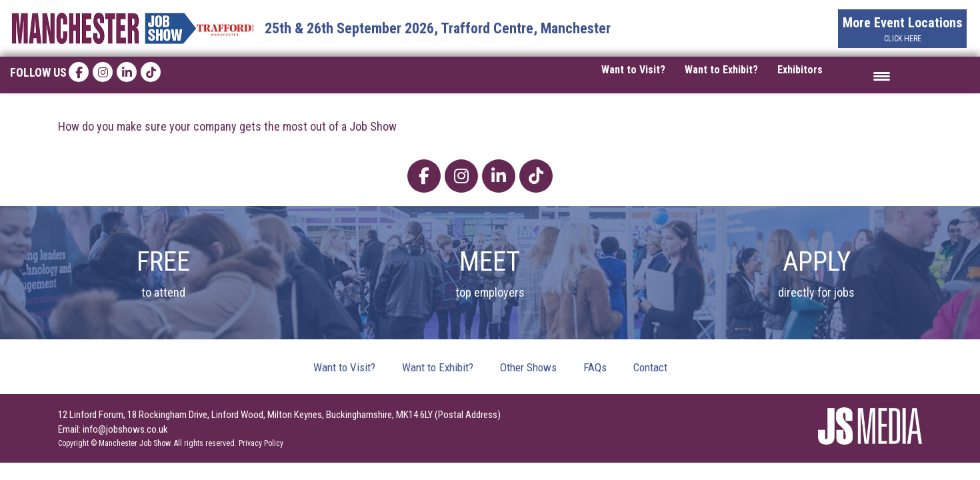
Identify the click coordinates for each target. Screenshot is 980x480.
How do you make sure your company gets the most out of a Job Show (227, 126)
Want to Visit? (633, 70)
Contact (650, 367)
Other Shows (528, 367)
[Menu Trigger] (882, 75)
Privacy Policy (261, 443)
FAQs (595, 367)
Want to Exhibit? (721, 70)
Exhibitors (800, 70)
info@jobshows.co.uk (125, 429)
